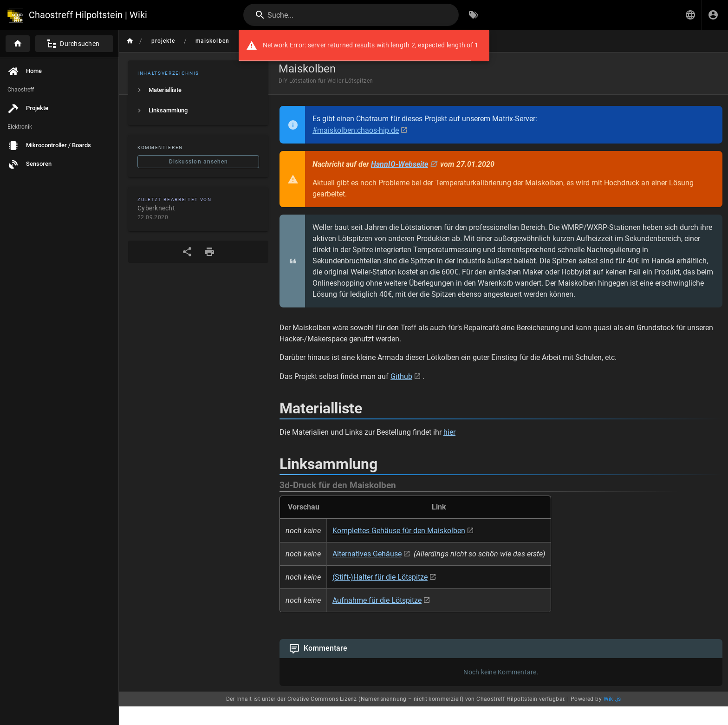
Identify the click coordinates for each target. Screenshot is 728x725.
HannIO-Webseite (400, 164)
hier (449, 432)
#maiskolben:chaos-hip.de (356, 130)
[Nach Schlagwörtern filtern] (474, 15)
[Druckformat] (209, 252)
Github (401, 376)
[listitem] (198, 90)
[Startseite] (18, 44)
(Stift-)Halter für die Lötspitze (380, 577)
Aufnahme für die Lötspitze (377, 600)
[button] (690, 15)
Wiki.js (612, 699)
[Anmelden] (713, 15)
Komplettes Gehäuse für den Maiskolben (399, 531)
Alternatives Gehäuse (367, 554)
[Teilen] (187, 252)
